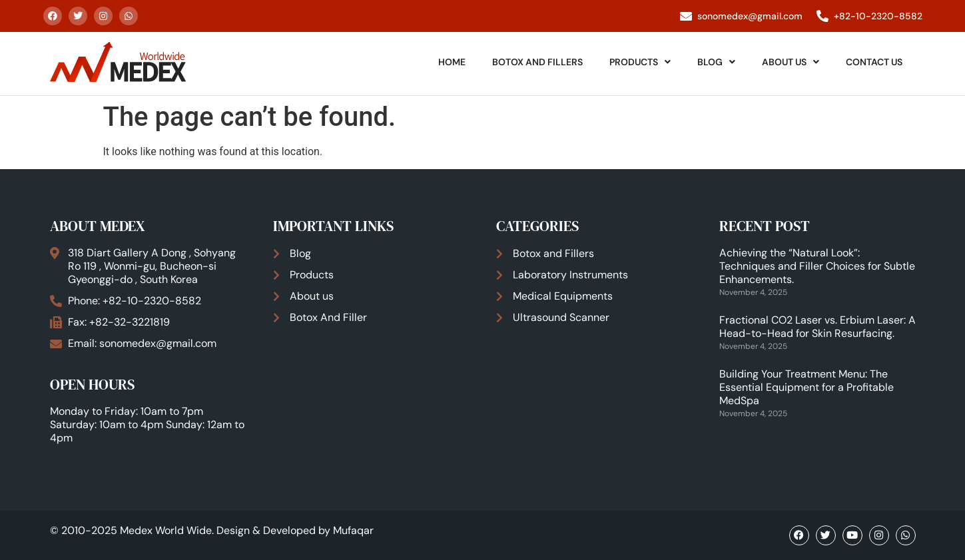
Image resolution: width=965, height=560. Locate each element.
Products (640, 62)
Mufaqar (353, 530)
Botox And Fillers (537, 62)
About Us (791, 62)
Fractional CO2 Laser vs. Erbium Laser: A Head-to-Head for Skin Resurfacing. (817, 327)
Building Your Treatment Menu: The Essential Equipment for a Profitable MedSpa (806, 387)
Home (452, 62)
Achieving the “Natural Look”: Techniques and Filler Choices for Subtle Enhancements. (817, 266)
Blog (716, 62)
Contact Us (874, 62)
